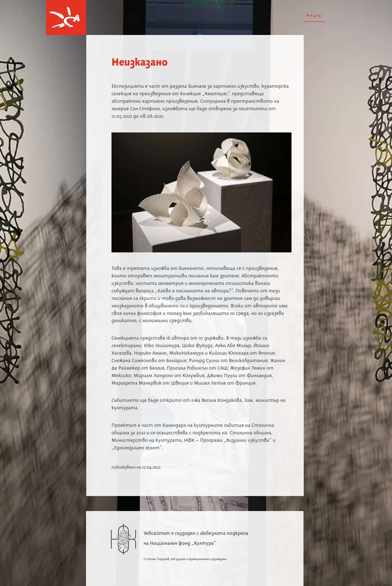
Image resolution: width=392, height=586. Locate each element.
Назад (314, 16)
